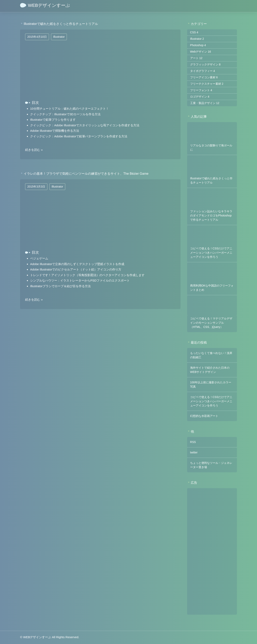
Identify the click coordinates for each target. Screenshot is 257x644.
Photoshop (198, 45)
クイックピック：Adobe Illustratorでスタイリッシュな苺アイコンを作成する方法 (85, 125)
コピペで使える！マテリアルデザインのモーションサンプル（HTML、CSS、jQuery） (211, 323)
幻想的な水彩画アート (204, 416)
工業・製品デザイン (205, 103)
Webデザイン (201, 52)
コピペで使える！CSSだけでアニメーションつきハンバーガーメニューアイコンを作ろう (211, 253)
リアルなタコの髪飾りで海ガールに (211, 147)
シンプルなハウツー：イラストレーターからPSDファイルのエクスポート (80, 280)
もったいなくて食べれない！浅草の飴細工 (211, 355)
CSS (194, 32)
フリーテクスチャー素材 (207, 84)
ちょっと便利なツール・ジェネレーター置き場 (211, 465)
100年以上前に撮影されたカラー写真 (211, 384)
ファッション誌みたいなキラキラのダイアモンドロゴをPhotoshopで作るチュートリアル (211, 215)
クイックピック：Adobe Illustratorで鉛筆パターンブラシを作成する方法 (79, 136)
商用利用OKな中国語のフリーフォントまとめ (212, 288)
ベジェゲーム (39, 258)
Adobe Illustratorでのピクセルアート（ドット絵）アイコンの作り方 (76, 269)
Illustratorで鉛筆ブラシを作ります (53, 120)
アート (196, 58)
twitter (194, 452)
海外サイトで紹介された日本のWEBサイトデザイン (210, 370)
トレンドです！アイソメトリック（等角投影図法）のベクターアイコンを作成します (87, 275)
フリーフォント (201, 90)
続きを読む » (34, 150)
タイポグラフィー (203, 71)
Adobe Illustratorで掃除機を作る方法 (55, 131)
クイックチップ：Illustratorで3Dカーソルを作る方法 (65, 114)
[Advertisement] (212, 551)
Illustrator (59, 37)
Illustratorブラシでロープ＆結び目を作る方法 (60, 286)
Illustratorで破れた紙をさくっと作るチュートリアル (211, 180)
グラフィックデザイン (205, 64)
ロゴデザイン (200, 97)
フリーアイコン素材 (204, 77)
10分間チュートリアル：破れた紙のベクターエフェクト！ (69, 109)
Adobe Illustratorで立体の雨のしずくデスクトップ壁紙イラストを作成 (77, 264)
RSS (193, 442)
